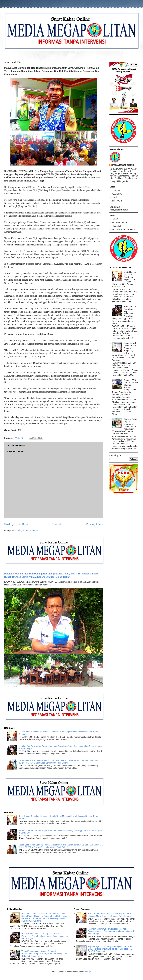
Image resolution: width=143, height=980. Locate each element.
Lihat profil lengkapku (119, 181)
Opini (114, 197)
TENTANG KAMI (119, 222)
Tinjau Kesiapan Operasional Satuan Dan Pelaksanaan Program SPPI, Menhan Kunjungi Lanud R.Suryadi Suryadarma (45, 954)
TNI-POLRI (117, 201)
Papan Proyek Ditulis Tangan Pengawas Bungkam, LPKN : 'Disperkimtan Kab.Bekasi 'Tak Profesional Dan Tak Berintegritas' (124, 352)
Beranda (57, 524)
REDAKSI (116, 226)
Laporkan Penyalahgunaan (119, 208)
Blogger (88, 972)
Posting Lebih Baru (16, 524)
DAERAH (116, 191)
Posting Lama (94, 524)
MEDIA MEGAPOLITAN (123, 165)
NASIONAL (117, 194)
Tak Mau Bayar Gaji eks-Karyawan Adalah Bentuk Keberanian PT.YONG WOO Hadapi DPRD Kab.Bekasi (125, 426)
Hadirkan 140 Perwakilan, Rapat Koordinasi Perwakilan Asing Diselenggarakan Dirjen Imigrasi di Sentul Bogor (124, 315)
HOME (115, 219)
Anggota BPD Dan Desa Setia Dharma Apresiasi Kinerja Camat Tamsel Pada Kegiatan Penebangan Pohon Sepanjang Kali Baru (125, 389)
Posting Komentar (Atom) (27, 530)
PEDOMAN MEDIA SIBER (124, 229)
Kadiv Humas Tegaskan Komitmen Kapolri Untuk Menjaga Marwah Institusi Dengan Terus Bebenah (124, 279)
